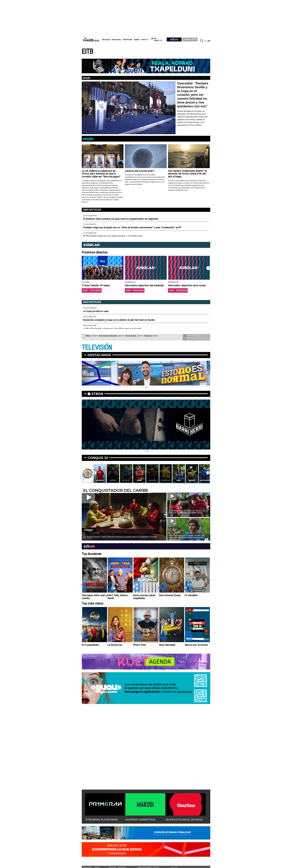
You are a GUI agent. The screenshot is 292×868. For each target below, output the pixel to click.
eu (206, 41)
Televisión (127, 40)
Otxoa (126, 480)
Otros (144, 40)
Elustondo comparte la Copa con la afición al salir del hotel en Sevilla (119, 320)
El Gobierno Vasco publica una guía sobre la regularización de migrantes (121, 219)
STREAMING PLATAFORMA (101, 820)
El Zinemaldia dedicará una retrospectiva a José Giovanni (113, 236)
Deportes (116, 40)
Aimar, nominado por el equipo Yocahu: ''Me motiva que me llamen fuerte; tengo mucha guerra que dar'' (187, 537)
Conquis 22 (98, 458)
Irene (113, 480)
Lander (152, 480)
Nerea (192, 480)
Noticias (106, 40)
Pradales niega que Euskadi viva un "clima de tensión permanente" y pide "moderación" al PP (132, 227)
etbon (97, 394)
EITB (87, 52)
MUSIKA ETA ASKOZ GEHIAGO (184, 820)
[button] (208, 268)
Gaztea (156, 867)
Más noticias (92, 210)
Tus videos (189, 339)
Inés (179, 480)
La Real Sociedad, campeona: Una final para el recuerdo (112, 329)
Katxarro (205, 480)
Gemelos (166, 480)
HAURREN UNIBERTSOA (140, 820)
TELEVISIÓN (97, 348)
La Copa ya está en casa (96, 311)
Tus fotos (189, 336)
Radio (137, 40)
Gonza (100, 480)
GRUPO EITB (190, 39)
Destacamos (99, 355)
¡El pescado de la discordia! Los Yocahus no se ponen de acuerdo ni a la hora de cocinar (188, 512)
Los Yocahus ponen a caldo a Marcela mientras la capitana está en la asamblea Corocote (120, 537)
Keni (139, 480)
